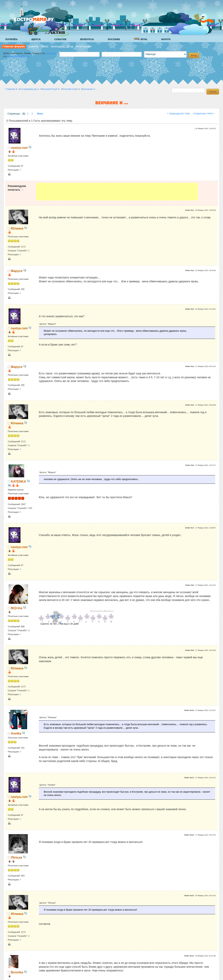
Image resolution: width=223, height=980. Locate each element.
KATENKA (19, 481)
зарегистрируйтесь (19, 56)
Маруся (17, 271)
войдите (51, 53)
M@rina (17, 608)
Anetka (16, 733)
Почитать (11, 39)
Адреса (36, 39)
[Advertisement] (117, 192)
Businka (17, 972)
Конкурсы (87, 39)
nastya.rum (19, 148)
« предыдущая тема (178, 113)
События (60, 39)
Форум (166, 39)
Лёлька (16, 857)
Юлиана (17, 228)
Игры (140, 39)
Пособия (114, 39)
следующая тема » (204, 113)
